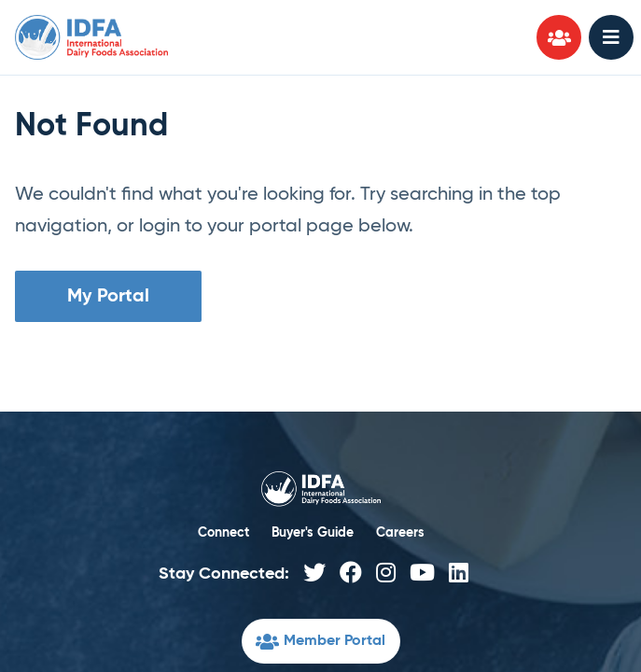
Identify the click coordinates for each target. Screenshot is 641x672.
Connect (223, 533)
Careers (400, 533)
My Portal (108, 297)
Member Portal (320, 644)
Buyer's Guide (313, 533)
